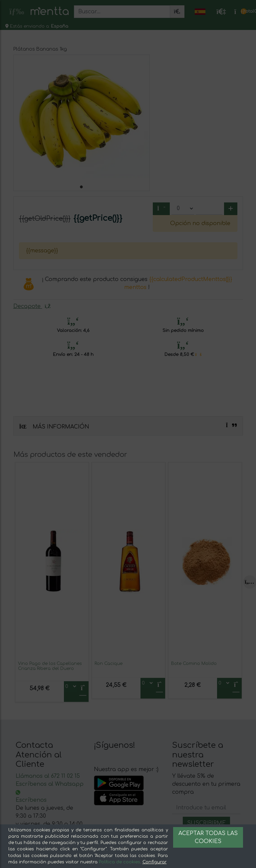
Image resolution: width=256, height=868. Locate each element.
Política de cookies (120, 862)
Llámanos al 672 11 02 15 (48, 776)
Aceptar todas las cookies (208, 837)
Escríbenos (31, 800)
